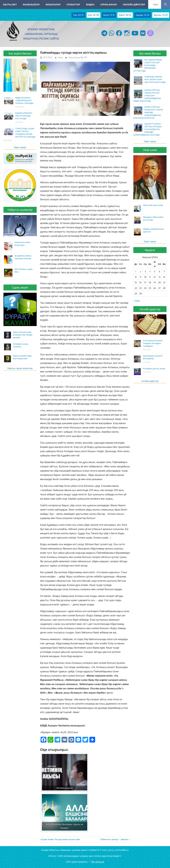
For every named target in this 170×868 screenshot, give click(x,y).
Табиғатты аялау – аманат (114, 839)
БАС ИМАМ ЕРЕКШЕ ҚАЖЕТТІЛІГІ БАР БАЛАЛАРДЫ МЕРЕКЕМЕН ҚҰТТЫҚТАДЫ (148, 65)
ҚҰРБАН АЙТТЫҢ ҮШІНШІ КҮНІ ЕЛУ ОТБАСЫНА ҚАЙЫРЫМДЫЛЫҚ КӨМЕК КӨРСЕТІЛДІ (147, 96)
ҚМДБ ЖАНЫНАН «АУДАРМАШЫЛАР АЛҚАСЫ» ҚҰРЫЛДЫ (24, 100)
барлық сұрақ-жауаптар (20, 368)
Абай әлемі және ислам (153, 205)
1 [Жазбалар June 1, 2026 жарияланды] (136, 272)
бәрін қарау (20, 147)
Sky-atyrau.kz (98, 862)
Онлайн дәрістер (134, 4)
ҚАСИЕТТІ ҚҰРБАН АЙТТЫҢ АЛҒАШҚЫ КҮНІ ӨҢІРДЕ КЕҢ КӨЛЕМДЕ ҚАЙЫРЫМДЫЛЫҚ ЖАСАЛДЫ (147, 129)
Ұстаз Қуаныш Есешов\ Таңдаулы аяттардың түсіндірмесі (153, 343)
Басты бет (10, 4)
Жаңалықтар (31, 4)
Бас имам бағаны (150, 53)
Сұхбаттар (73, 4)
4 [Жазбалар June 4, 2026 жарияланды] (150, 272)
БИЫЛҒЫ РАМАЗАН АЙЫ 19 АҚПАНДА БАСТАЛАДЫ (24, 116)
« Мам (137, 301)
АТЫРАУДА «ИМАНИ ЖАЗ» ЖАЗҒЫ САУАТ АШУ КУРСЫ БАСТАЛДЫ (155, 79)
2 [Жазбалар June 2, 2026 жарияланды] (140, 272)
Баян (60, 57)
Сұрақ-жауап (109, 4)
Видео (90, 4)
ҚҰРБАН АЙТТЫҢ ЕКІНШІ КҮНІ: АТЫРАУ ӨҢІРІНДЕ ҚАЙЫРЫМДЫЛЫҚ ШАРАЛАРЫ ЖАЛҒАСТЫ (148, 112)
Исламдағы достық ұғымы (154, 369)
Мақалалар (53, 4)
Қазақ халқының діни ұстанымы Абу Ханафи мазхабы (23, 335)
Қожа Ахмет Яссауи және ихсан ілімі (61, 839)
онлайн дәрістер (150, 381)
